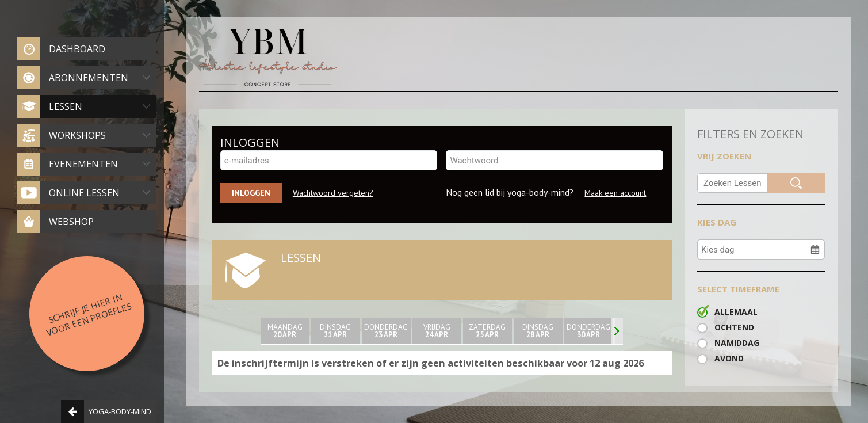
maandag (285, 331)
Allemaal (736, 312)
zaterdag (487, 331)
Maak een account (615, 193)
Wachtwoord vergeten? (333, 193)
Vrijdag (437, 331)
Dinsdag (336, 331)
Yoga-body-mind (106, 411)
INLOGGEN (250, 142)
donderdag (386, 331)
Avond (729, 358)
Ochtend (734, 327)
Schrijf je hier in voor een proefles (88, 314)
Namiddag (737, 343)
